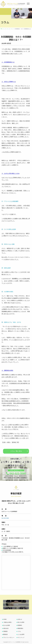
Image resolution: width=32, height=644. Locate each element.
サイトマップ (21, 637)
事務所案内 (20, 628)
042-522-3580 (5, 518)
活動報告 (5, 631)
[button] (3, 10)
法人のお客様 (6, 625)
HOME (5, 619)
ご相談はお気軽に (8, 622)
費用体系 (5, 634)
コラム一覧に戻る (16, 451)
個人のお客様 (21, 622)
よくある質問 (21, 634)
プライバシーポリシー (9, 637)
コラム (19, 631)
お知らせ (20, 619)
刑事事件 (20, 625)
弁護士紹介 (6, 628)
